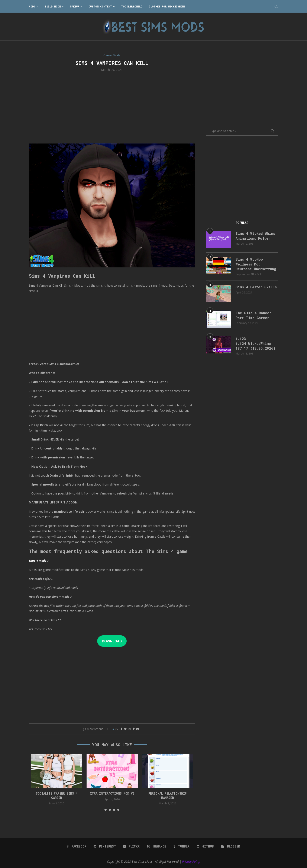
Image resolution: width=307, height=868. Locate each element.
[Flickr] (131, 846)
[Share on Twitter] (125, 729)
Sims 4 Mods (38, 561)
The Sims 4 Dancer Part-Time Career (253, 315)
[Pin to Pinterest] (130, 729)
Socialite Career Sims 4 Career (57, 796)
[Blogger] (231, 846)
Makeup (75, 6)
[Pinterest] (105, 846)
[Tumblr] (181, 846)
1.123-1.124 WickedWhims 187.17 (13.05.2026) (256, 343)
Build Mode (53, 6)
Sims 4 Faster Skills (256, 287)
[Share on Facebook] (122, 729)
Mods (32, 6)
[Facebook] (77, 846)
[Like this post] (117, 729)
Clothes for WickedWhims (167, 6)
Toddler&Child (132, 6)
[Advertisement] (112, 107)
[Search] (276, 6)
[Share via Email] (138, 729)
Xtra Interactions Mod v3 (112, 793)
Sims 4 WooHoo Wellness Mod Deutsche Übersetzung (256, 264)
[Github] (205, 846)
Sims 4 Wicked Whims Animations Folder (255, 236)
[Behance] (156, 846)
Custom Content (100, 6)
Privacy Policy (191, 861)
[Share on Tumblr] (134, 729)
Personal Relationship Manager (167, 796)
